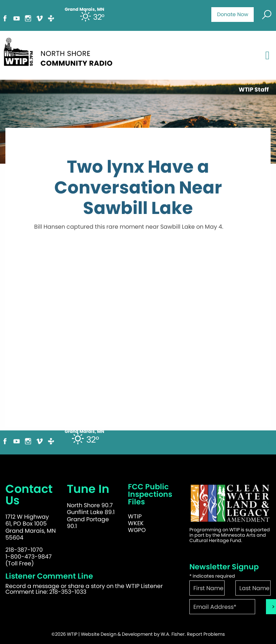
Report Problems (206, 634)
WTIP (135, 516)
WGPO (137, 530)
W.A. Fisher (173, 634)
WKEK (136, 523)
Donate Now (233, 14)
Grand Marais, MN (84, 431)
